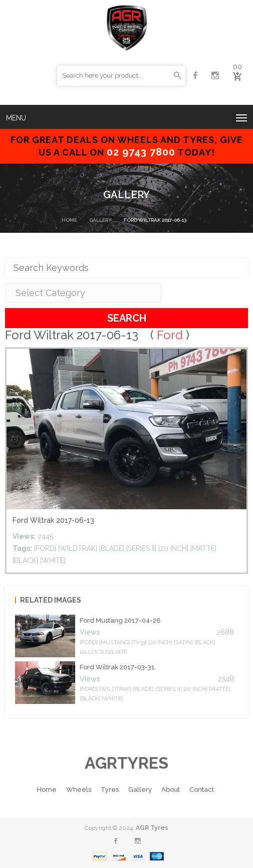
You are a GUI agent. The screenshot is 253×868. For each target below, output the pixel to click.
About (171, 789)
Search (127, 318)
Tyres (110, 789)
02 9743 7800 (141, 152)
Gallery (100, 220)
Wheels (79, 789)
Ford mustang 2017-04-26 (120, 620)
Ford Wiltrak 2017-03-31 (117, 667)
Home (69, 220)
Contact (202, 789)
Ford (170, 335)
